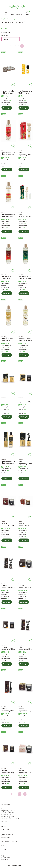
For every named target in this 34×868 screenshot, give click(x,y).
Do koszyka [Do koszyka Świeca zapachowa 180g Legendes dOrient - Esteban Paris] (7, 787)
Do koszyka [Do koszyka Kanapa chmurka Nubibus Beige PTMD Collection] (7, 108)
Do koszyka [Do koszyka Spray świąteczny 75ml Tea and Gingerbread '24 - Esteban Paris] (7, 355)
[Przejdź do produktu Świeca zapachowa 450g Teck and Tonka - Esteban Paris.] (9, 501)
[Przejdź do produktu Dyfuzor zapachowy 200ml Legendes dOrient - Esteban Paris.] (26, 625)
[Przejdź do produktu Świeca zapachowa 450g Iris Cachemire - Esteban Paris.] (26, 749)
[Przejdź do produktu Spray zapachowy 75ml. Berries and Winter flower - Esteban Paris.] (9, 193)
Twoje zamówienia (7, 834)
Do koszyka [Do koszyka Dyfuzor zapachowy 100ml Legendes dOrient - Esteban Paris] (7, 726)
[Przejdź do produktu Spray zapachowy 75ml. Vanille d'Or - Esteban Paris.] (9, 440)
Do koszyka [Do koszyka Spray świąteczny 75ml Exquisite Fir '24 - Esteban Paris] (24, 293)
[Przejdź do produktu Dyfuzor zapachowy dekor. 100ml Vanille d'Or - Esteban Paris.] (26, 440)
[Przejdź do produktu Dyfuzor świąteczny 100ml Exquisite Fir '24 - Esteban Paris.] (26, 193)
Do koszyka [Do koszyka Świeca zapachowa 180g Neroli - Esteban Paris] (7, 664)
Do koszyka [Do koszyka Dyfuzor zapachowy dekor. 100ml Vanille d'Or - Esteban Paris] (24, 479)
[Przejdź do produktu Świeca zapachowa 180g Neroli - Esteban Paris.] (9, 625)
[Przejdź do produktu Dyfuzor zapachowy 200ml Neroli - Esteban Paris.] (9, 563)
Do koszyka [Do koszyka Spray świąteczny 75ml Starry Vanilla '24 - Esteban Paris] (24, 355)
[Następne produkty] (20, 794)
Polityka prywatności (8, 816)
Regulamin (5, 809)
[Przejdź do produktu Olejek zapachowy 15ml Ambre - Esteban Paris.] (26, 69)
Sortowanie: (5, 36)
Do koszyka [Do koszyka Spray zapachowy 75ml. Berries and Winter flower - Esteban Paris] (7, 231)
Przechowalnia (6, 838)
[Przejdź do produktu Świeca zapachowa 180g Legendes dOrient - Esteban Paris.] (9, 749)
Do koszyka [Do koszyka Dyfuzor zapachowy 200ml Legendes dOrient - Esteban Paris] (24, 664)
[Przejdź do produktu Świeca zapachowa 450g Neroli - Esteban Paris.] (26, 563)
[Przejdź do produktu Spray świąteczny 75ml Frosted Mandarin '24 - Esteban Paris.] (9, 254)
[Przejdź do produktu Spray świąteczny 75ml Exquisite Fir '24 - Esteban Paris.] (26, 254)
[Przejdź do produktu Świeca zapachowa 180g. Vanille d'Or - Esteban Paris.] (26, 378)
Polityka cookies (6, 814)
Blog (3, 856)
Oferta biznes (6, 858)
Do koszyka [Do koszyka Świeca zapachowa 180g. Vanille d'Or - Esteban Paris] (24, 417)
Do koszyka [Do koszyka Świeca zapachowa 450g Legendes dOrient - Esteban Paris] (24, 726)
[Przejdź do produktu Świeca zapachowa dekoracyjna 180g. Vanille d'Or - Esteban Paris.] (9, 378)
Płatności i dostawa (8, 846)
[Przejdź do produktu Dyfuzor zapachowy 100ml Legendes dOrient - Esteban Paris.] (9, 687)
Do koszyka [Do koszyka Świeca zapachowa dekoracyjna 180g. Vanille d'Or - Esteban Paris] (7, 417)
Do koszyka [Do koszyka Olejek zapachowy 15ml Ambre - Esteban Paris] (24, 108)
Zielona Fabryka (9, 19)
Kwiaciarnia (5, 859)
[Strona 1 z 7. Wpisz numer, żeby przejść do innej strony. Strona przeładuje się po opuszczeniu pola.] (16, 46)
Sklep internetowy (15, 866)
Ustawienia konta (7, 836)
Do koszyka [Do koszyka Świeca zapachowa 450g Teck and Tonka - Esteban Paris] (7, 540)
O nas (3, 854)
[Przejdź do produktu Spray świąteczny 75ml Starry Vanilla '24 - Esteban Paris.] (26, 316)
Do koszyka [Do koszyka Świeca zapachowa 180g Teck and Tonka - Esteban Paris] (24, 540)
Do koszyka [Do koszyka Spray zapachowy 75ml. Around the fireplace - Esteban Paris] (7, 170)
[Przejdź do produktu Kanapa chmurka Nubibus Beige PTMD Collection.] (9, 69)
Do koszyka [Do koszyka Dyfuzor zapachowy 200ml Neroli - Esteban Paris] (7, 602)
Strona (12, 46)
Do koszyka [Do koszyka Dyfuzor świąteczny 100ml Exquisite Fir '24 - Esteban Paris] (24, 231)
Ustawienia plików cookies (10, 818)
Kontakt (4, 826)
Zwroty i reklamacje (8, 813)
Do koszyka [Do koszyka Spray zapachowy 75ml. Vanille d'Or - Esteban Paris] (7, 479)
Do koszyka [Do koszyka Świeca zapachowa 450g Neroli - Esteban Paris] (24, 602)
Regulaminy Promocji (8, 811)
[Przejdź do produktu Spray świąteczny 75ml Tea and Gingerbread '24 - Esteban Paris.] (9, 316)
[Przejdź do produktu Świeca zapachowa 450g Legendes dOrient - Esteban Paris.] (26, 687)
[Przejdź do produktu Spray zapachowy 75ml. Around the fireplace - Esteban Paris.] (9, 131)
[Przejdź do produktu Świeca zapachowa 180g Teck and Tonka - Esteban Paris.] (26, 501)
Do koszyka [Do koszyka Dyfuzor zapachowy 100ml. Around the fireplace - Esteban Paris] (24, 170)
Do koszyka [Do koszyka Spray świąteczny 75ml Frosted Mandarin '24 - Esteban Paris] (7, 293)
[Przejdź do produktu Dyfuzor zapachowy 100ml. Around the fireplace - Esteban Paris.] (26, 131)
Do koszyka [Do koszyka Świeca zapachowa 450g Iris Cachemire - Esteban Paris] (24, 787)
